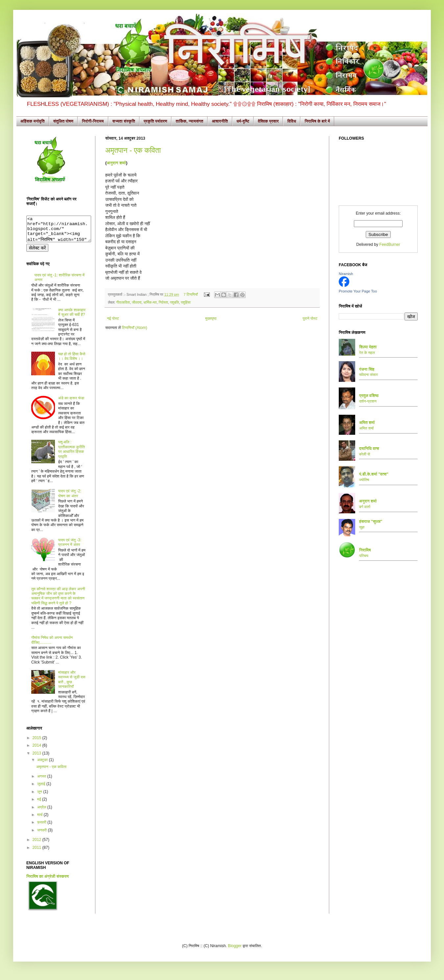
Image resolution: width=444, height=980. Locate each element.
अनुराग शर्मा (116, 163)
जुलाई (42, 789)
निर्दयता (163, 302)
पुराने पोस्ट (310, 318)
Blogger (235, 951)
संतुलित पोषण (63, 121)
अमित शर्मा (366, 428)
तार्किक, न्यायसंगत (189, 121)
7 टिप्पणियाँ (191, 294)
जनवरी (42, 835)
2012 (37, 845)
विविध (292, 121)
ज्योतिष (364, 480)
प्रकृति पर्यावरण (156, 121)
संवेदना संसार (369, 375)
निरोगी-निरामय (93, 121)
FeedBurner (390, 245)
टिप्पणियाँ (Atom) (135, 328)
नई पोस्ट (113, 318)
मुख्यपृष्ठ (211, 318)
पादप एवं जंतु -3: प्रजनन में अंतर (70, 547)
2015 (37, 743)
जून (40, 797)
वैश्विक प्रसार (268, 121)
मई (40, 804)
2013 (37, 758)
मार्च (40, 820)
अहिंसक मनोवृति (33, 121)
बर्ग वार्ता (365, 507)
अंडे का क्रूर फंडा (71, 403)
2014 (37, 750)
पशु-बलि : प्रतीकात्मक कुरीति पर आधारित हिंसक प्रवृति (72, 454)
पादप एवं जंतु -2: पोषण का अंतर (70, 498)
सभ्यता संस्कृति (124, 121)
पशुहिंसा (186, 302)
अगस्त (42, 781)
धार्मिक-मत (150, 302)
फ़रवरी (42, 827)
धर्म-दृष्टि (243, 121)
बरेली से (365, 454)
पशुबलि (174, 302)
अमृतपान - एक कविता (133, 150)
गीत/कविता (123, 302)
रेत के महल (367, 353)
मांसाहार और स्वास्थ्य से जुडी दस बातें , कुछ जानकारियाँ (72, 684)
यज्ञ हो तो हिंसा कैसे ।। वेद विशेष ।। (72, 361)
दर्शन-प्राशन (368, 401)
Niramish (346, 274)
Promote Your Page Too (358, 291)
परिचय (364, 556)
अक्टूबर (43, 765)
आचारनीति (220, 121)
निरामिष (365, 550)
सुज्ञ (362, 527)
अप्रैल (42, 812)
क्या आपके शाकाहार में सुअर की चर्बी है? (72, 317)
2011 (37, 852)
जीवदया (137, 302)
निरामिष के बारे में (317, 121)
